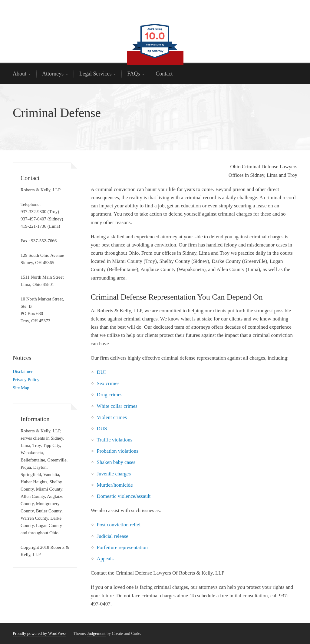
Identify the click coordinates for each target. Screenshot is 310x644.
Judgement (96, 634)
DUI (101, 372)
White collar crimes (117, 406)
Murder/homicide (115, 485)
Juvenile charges (114, 474)
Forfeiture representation (122, 547)
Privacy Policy (26, 380)
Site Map (21, 388)
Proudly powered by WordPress (40, 634)
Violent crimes (112, 417)
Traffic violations (115, 440)
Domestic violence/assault (124, 496)
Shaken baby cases (116, 462)
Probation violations (118, 451)
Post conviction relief (119, 525)
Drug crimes (110, 395)
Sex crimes (108, 383)
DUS (102, 429)
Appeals (105, 559)
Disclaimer (23, 371)
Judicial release (113, 536)
